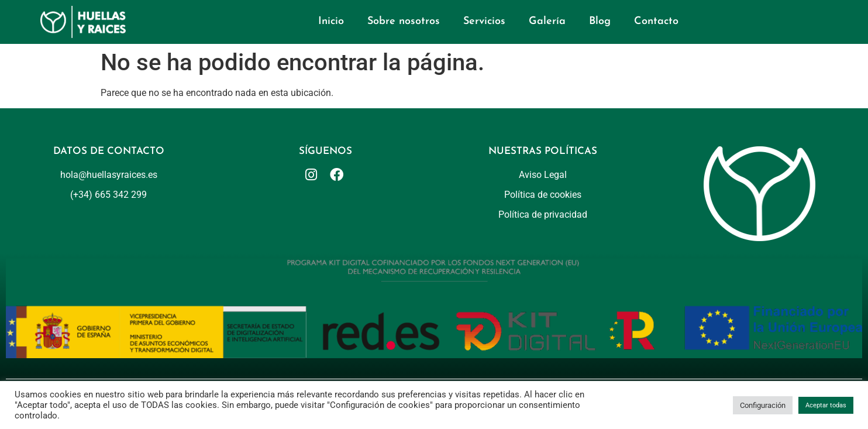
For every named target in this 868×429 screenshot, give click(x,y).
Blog (600, 21)
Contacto (656, 21)
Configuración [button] (763, 405)
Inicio (331, 21)
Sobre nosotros (404, 21)
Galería (547, 21)
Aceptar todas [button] (826, 405)
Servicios (484, 21)
